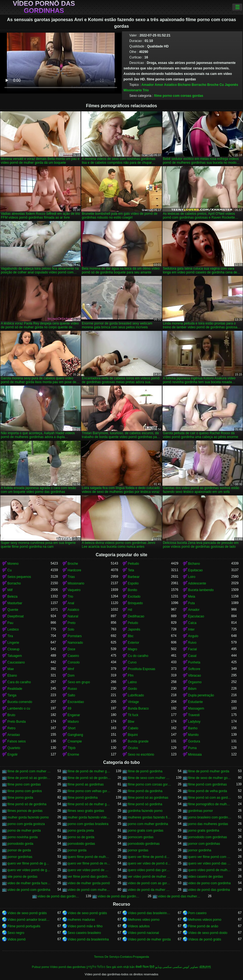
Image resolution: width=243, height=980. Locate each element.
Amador (148, 85)
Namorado (75, 643)
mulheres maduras (81, 920)
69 (70, 708)
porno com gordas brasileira (88, 824)
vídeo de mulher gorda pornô (89, 883)
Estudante (196, 702)
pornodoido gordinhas (144, 844)
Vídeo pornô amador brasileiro (29, 920)
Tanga (12, 695)
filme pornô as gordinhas (86, 784)
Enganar (74, 715)
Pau (10, 623)
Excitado (134, 597)
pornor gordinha (200, 850)
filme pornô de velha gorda (208, 791)
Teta (131, 570)
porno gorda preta (81, 831)
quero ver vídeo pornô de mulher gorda (89, 870)
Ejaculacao (196, 616)
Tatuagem (15, 656)
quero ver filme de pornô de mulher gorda (149, 857)
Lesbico (13, 629)
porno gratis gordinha (204, 831)
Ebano (12, 676)
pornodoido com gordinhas (208, 837)
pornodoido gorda (20, 844)
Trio (146, 90)
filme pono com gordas (24, 784)
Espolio (133, 583)
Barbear (134, 577)
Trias (71, 577)
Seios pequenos (19, 577)
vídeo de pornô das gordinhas (59, 896)
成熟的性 (205, 967)
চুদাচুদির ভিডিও (96, 967)
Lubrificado (136, 695)
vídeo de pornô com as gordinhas (149, 883)
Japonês (232, 85)
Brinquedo (135, 603)
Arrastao (14, 735)
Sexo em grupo (79, 682)
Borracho (199, 85)
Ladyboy (194, 722)
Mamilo (193, 735)
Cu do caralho (138, 656)
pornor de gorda (19, 850)
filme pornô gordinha (83, 798)
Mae (11, 669)
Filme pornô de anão (203, 926)
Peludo (133, 623)
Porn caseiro (197, 913)
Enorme (74, 755)
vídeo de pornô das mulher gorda (180, 896)
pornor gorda (77, 850)
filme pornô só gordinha (145, 804)
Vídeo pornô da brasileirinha (88, 939)
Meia (192, 597)
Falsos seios (17, 741)
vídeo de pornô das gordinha (209, 890)
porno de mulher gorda (24, 831)
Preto (72, 623)
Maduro (73, 722)
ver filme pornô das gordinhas (89, 877)
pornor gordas (138, 850)
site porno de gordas (22, 877)
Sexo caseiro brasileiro (84, 933)
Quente (13, 610)
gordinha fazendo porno (145, 811)
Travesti (194, 715)
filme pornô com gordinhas (207, 784)
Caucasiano (16, 662)
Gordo (132, 689)
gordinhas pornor (201, 811)
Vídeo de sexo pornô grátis (27, 913)
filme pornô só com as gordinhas (210, 798)
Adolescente (197, 583)
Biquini (133, 735)
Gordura (194, 741)
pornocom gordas (141, 837)
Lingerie (13, 643)
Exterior (133, 643)
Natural (73, 616)
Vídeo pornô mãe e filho (85, 926)
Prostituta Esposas (142, 669)
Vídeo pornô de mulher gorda (149, 939)
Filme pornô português (24, 926)
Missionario (133, 90)
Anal (71, 603)
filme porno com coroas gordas (179, 96)
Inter (191, 629)
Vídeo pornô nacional (143, 933)
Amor (159, 85)
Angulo (193, 636)
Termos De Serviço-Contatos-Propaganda (122, 957)
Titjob (72, 748)
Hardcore (74, 570)
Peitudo (133, 564)
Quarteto (14, 748)
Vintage (133, 702)
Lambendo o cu (19, 708)
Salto (71, 695)
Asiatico (170, 85)
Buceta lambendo (201, 590)
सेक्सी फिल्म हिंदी (145, 967)
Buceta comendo (20, 702)
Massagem (196, 708)
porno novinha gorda (22, 837)
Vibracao (195, 676)
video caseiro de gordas (206, 877)
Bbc (131, 636)
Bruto (11, 715)
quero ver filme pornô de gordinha (29, 863)
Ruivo (192, 643)
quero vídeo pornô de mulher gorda (210, 870)
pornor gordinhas (20, 857)
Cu (222, 85)
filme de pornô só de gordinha (89, 778)
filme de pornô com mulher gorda (29, 771)
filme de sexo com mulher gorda (149, 778)
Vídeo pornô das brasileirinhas (149, 913)
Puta (192, 603)
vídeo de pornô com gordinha (29, 890)
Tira (10, 636)
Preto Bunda (17, 722)
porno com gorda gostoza (26, 824)
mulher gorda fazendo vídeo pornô (89, 817)
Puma (192, 748)
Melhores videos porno (205, 920)
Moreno (13, 564)
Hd (130, 610)
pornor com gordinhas (204, 844)
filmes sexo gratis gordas (86, 811)
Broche (213, 85)
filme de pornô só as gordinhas (29, 778)
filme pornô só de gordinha (27, 804)
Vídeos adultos (139, 926)
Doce (72, 649)
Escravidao (76, 702)
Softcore (194, 669)
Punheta (194, 662)
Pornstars (75, 636)
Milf (10, 590)
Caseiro (73, 656)
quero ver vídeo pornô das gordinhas (210, 863)
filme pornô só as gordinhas (148, 798)
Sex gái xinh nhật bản (120, 967)
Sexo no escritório (141, 755)
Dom (71, 676)
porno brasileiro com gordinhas (210, 817)
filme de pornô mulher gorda (209, 771)
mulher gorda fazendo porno (28, 817)
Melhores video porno (144, 920)
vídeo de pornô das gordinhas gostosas (119, 896)
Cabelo (133, 728)
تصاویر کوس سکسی (185, 967)
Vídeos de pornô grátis (205, 939)
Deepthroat (15, 616)
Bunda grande (138, 741)
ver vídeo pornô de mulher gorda (149, 877)
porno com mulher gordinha (148, 824)
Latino (132, 682)
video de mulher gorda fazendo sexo (29, 883)
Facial (193, 649)
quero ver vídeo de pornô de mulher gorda (149, 863)
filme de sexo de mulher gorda (210, 778)
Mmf (71, 669)
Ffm (131, 676)
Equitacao (195, 570)
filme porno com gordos (25, 791)
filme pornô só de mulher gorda (89, 804)
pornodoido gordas (81, 844)
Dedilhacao (136, 616)
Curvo (132, 662)
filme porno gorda (20, 798)
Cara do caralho (19, 682)
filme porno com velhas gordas (89, 791)
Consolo (74, 662)
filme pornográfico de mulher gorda (210, 804)
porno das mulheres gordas (208, 824)
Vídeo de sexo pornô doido (208, 933)
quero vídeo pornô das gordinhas (149, 870)
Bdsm (192, 689)
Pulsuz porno (40, 967)
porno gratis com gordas (145, 831)
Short (72, 728)
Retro (11, 728)
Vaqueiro (74, 590)
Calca (192, 623)
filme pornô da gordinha (145, 791)
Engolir (12, 755)
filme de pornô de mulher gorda (89, 771)
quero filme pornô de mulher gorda (89, 857)
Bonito (132, 590)
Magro (132, 649)
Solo (71, 629)
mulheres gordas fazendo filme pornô (149, 817)
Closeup (13, 649)
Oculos (133, 748)
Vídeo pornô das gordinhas (44, 7)
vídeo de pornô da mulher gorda (149, 890)
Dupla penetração (201, 695)
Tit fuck (133, 715)
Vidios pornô (17, 939)
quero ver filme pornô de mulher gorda (89, 863)
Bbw (131, 722)
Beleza (12, 597)
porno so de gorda (81, 837)
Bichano (184, 85)
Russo (72, 689)
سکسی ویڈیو (163, 967)
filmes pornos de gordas (25, 811)
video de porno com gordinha (209, 883)
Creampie (75, 741)
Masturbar (15, 603)
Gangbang (75, 735)
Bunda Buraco (138, 708)
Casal (192, 656)
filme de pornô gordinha (145, 771)
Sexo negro (16, 933)
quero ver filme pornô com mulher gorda (210, 857)
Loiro (192, 577)
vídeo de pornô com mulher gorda (89, 890)
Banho (193, 728)
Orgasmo (195, 682)
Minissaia (195, 755)
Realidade (15, 689)
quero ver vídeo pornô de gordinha (29, 870)
